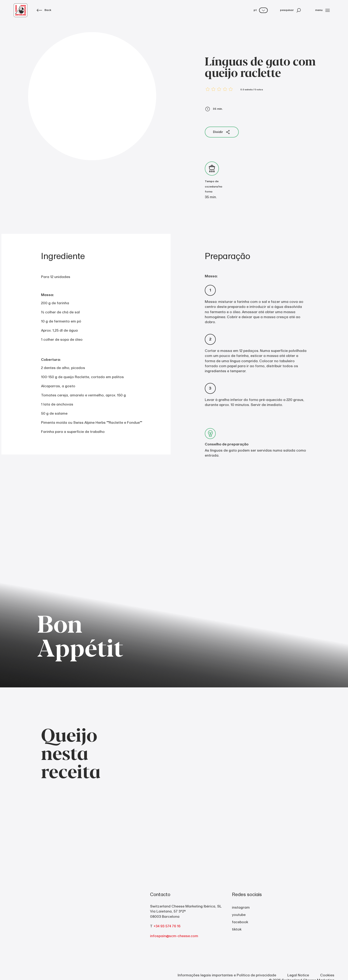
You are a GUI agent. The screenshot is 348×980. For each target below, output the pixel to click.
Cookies (327, 975)
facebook (240, 922)
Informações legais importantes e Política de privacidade (227, 975)
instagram (241, 907)
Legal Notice (298, 975)
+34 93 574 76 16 (167, 926)
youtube (239, 915)
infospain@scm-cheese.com (174, 936)
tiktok (237, 929)
